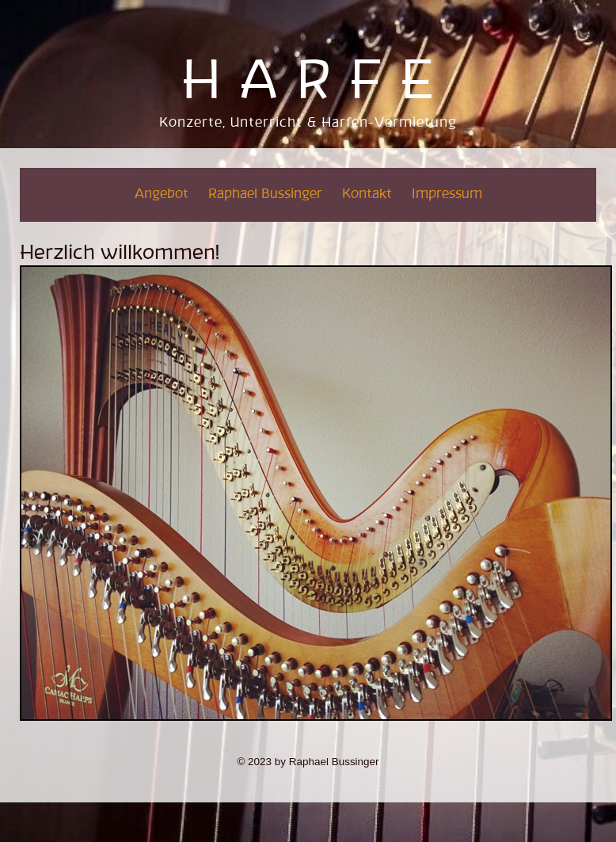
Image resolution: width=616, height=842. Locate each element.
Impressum (447, 194)
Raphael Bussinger (265, 194)
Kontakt (367, 194)
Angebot (162, 194)
